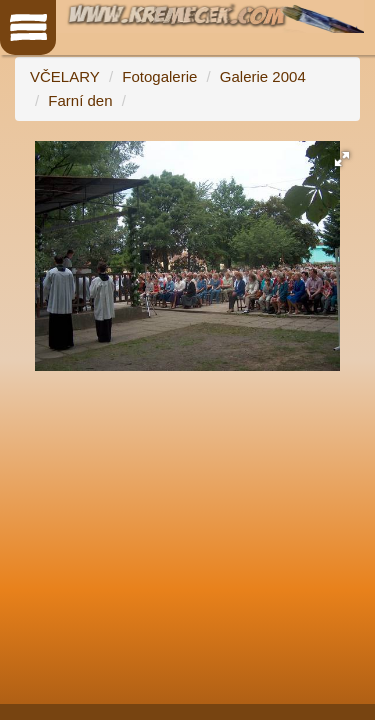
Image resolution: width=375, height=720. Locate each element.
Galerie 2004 (263, 76)
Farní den (80, 100)
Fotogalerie (159, 76)
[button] (342, 159)
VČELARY (65, 76)
